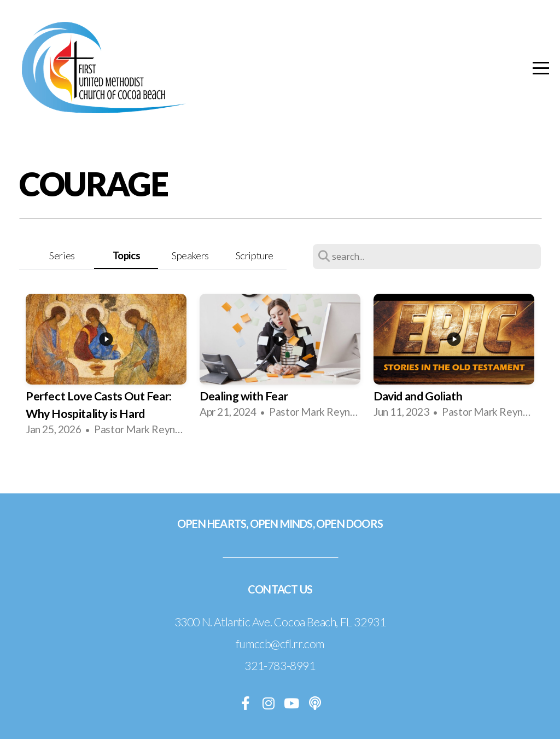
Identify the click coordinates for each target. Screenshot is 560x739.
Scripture (255, 255)
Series (62, 255)
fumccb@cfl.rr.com (280, 644)
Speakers (190, 255)
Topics (127, 255)
